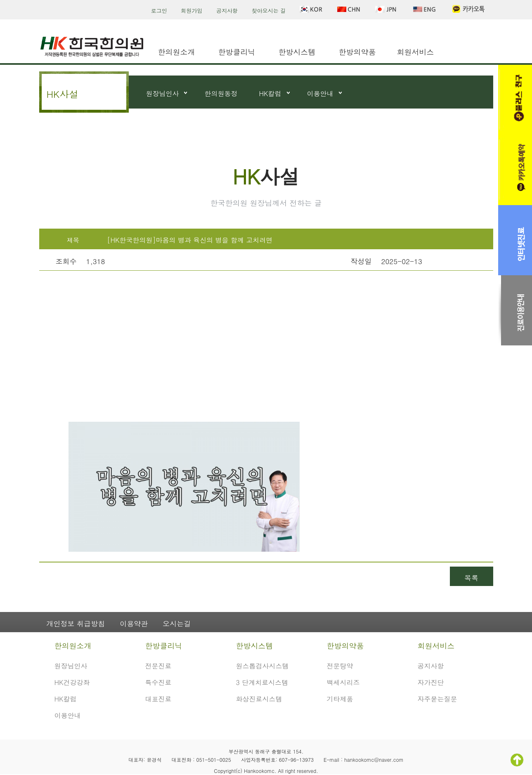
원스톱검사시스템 (262, 666)
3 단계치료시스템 (262, 682)
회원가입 (192, 11)
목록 (471, 578)
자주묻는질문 (437, 699)
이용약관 (134, 624)
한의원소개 (177, 52)
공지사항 (227, 11)
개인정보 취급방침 (76, 624)
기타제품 (340, 699)
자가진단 (431, 682)
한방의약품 (357, 52)
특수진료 (158, 682)
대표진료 (158, 699)
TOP (517, 760)
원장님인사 (163, 93)
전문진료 (158, 666)
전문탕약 (340, 666)
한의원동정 (221, 93)
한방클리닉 (237, 52)
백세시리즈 (343, 682)
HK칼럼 (270, 93)
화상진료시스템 (259, 699)
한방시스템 (297, 52)
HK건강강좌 (72, 682)
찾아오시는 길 (269, 11)
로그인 (159, 11)
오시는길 (177, 624)
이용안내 (320, 93)
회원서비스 (416, 52)
